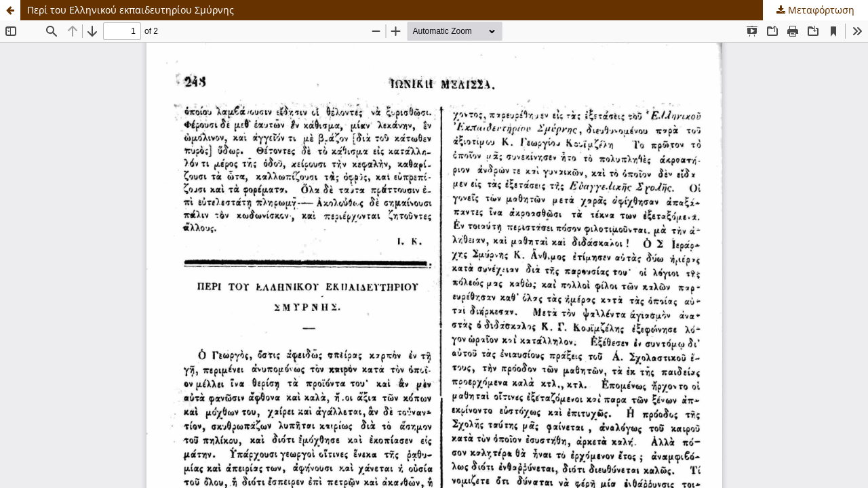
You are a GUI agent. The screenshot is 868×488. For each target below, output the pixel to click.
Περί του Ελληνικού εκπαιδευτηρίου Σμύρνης (131, 10)
